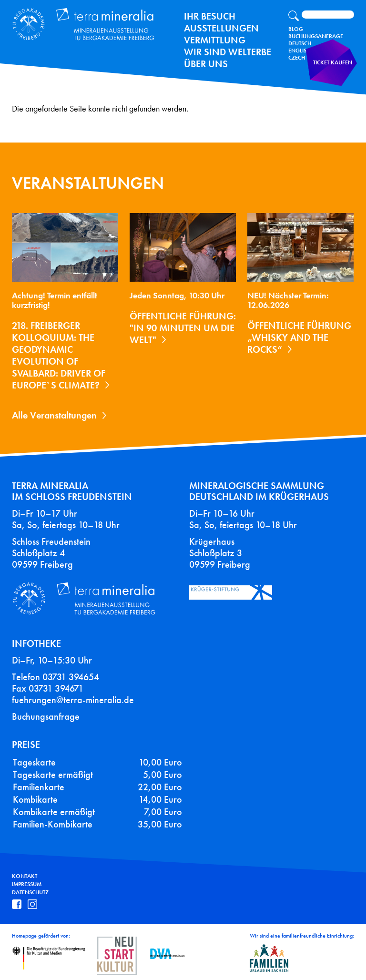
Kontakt (25, 876)
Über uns (206, 64)
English (299, 51)
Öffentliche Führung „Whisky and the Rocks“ (299, 337)
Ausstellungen (221, 28)
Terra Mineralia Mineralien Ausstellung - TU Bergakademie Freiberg (79, 22)
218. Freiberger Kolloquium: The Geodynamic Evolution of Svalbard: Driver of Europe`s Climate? (59, 355)
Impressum (27, 884)
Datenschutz (30, 892)
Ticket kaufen (335, 69)
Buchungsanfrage (316, 36)
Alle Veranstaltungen (54, 415)
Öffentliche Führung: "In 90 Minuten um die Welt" (183, 328)
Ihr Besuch (210, 16)
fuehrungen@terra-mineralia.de (73, 700)
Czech (297, 58)
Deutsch (300, 43)
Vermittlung (215, 40)
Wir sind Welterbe (228, 52)
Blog (296, 29)
